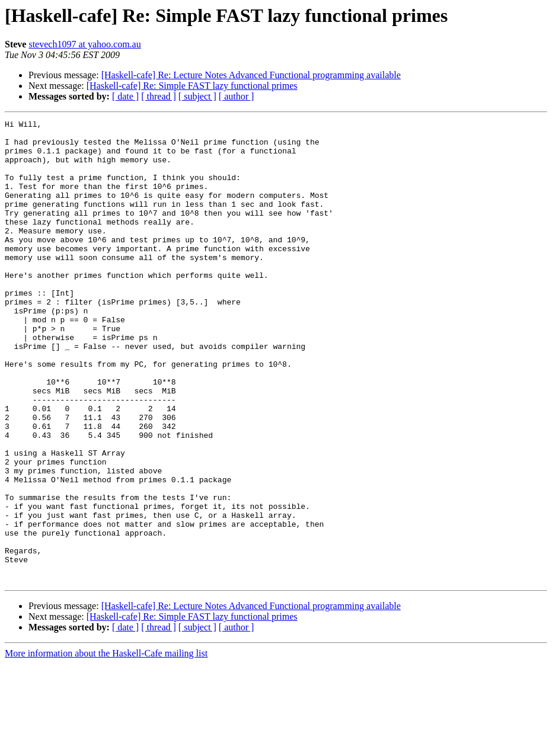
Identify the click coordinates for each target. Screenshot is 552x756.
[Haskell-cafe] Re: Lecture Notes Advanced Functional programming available (251, 75)
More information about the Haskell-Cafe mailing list (106, 746)
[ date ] (125, 96)
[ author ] (237, 96)
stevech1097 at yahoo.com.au (84, 44)
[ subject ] (197, 96)
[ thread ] (159, 96)
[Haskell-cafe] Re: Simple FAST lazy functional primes (192, 86)
